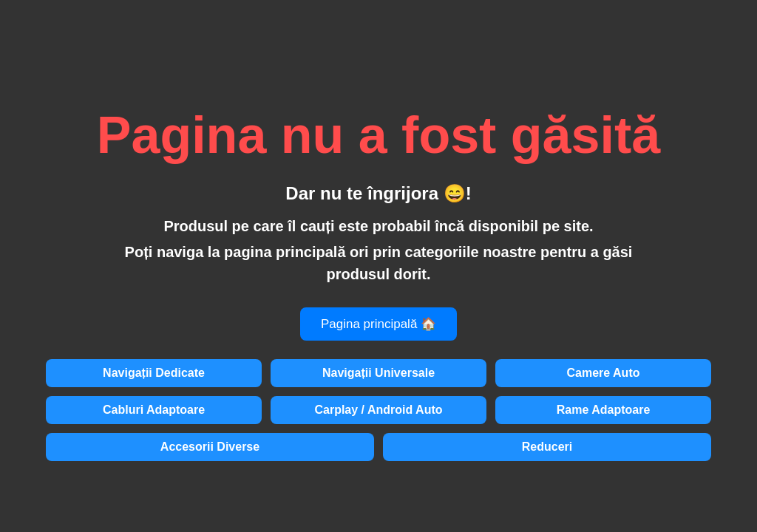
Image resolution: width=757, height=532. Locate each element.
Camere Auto (604, 373)
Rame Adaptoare (604, 410)
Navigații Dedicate (154, 373)
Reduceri (547, 447)
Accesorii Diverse (210, 447)
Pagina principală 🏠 (378, 324)
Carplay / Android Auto (378, 410)
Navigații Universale (378, 373)
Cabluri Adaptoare (154, 410)
